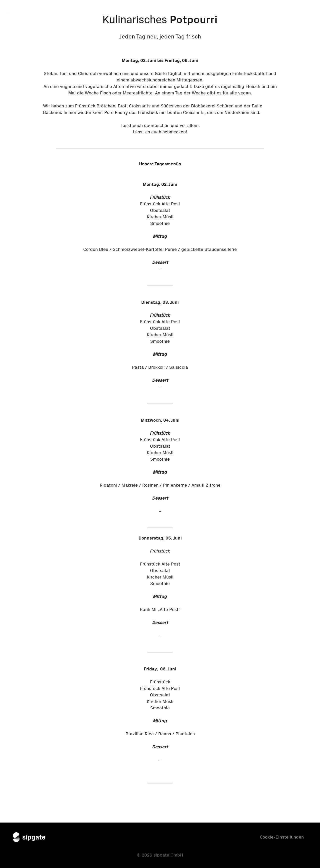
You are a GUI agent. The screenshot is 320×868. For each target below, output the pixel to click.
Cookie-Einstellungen (282, 837)
